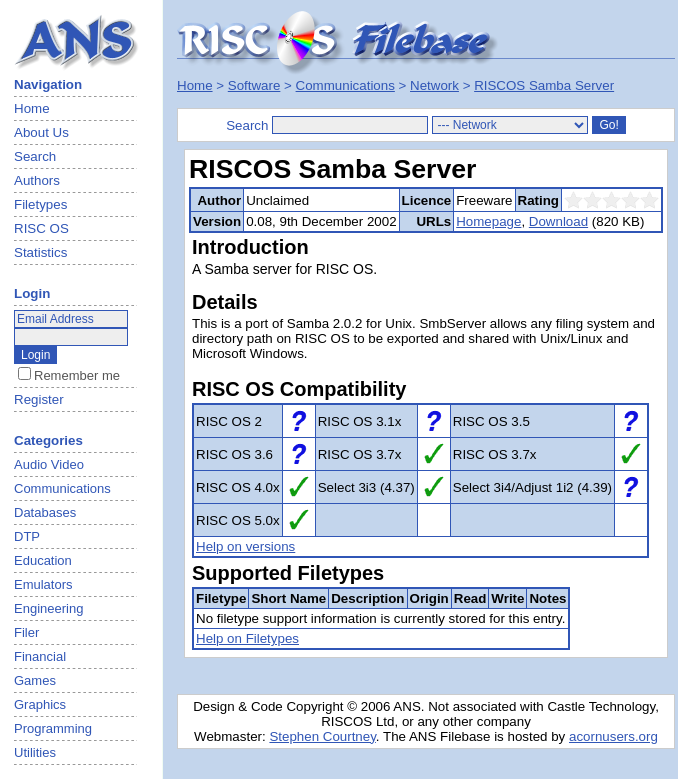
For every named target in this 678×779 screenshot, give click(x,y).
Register (39, 399)
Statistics (40, 252)
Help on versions (245, 546)
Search (35, 156)
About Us (41, 132)
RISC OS (41, 228)
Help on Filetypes (247, 638)
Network (434, 85)
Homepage (488, 221)
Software (254, 85)
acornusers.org (613, 736)
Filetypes (40, 204)
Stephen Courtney (322, 736)
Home (32, 108)
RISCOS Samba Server (544, 85)
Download (558, 221)
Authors (37, 180)
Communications (345, 85)
